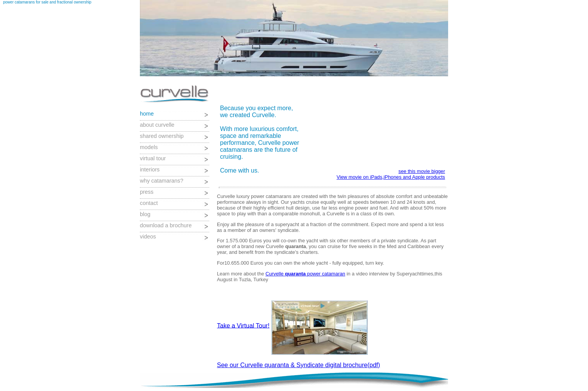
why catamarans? (162, 181)
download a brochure (166, 225)
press (147, 192)
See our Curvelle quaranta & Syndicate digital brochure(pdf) (298, 365)
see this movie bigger (422, 171)
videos (148, 237)
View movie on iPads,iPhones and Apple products (391, 177)
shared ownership (162, 136)
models (149, 147)
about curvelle (157, 125)
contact (149, 203)
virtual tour (153, 158)
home (147, 114)
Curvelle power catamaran (305, 274)
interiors (150, 169)
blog (145, 214)
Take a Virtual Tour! (243, 325)
